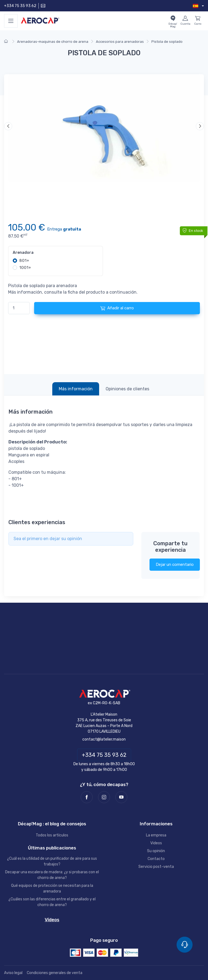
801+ (24, 261)
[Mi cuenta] (185, 21)
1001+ (25, 268)
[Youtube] (121, 797)
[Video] (104, 128)
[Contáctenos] (43, 6)
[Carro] (198, 21)
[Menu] (11, 21)
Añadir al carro (117, 308)
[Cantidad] (19, 308)
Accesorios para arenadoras (120, 42)
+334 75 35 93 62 (20, 6)
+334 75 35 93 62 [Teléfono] (104, 755)
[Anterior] (8, 126)
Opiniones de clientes (127, 389)
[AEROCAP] (104, 694)
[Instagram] (104, 797)
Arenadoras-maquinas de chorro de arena (53, 42)
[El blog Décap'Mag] (173, 21)
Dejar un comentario (175, 564)
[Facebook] (87, 797)
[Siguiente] (200, 126)
